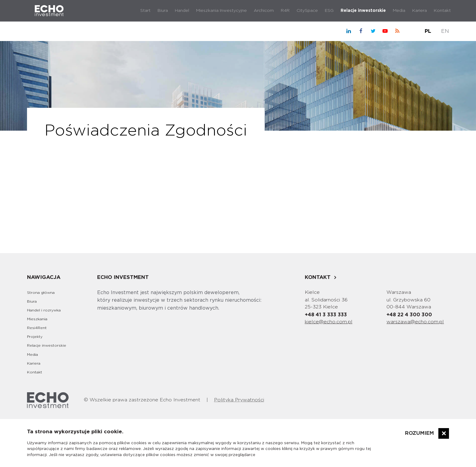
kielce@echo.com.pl (329, 322)
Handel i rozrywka (44, 310)
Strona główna (41, 293)
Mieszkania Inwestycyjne (221, 11)
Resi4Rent (37, 328)
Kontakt (442, 11)
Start (145, 11)
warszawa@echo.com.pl (415, 322)
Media (399, 11)
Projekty (35, 337)
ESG (329, 11)
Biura (163, 11)
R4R (285, 11)
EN (445, 31)
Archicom (264, 11)
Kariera (420, 11)
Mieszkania (37, 319)
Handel (182, 11)
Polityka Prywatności (239, 400)
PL (428, 31)
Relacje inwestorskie (363, 11)
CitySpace (307, 11)
